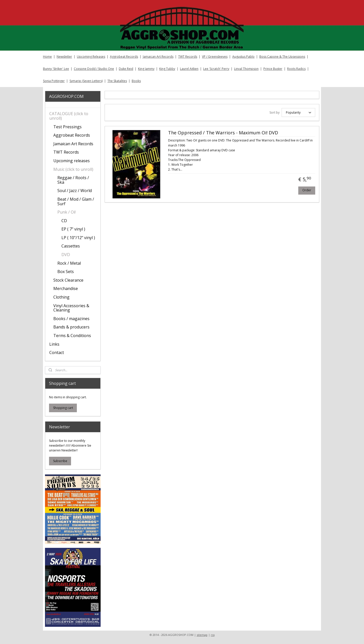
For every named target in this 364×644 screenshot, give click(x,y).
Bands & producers (71, 327)
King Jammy (146, 69)
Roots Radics (296, 69)
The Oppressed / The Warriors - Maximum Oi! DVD (223, 133)
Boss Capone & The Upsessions (282, 57)
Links (54, 344)
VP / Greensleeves (215, 57)
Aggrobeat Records (124, 57)
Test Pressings (67, 127)
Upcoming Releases (91, 57)
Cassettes (71, 246)
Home (47, 57)
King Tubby (167, 69)
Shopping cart (63, 408)
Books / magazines (71, 319)
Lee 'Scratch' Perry (216, 69)
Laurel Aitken (189, 69)
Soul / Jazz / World (75, 191)
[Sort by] (298, 112)
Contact (57, 352)
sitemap (202, 635)
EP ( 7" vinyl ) (73, 229)
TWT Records (188, 57)
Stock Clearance (68, 280)
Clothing (61, 297)
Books (136, 81)
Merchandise (66, 288)
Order (307, 190)
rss (213, 635)
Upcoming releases (72, 161)
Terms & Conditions (72, 336)
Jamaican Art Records (158, 57)
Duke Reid (126, 69)
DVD (66, 255)
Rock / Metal (69, 263)
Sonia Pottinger (54, 81)
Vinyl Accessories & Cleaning (71, 308)
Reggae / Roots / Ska (73, 180)
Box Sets (66, 272)
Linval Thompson (246, 69)
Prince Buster (273, 69)
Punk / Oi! (66, 212)
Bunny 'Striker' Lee (56, 69)
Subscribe (60, 461)
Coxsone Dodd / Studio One (94, 69)
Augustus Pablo (243, 57)
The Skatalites (117, 81)
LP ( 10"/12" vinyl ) (78, 238)
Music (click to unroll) (73, 169)
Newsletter (64, 57)
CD (64, 221)
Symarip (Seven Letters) (86, 81)
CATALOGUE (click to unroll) (69, 116)
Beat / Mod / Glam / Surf (76, 201)
